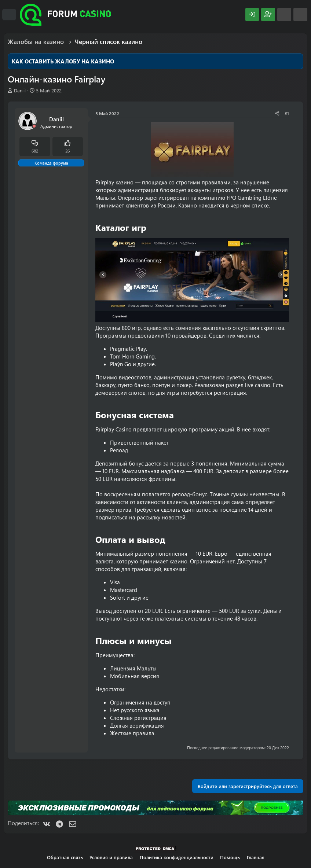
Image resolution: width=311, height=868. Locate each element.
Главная (256, 857)
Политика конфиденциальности (177, 857)
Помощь (230, 857)
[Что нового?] (284, 14)
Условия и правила (111, 857)
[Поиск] (300, 14)
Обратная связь (65, 857)
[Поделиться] (277, 113)
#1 (287, 113)
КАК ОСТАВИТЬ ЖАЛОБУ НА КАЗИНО (63, 61)
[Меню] (9, 15)
